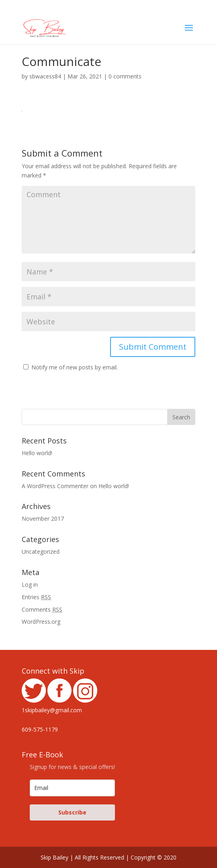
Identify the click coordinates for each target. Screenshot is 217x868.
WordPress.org (41, 622)
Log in (30, 585)
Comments (42, 609)
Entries (36, 597)
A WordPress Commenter (55, 486)
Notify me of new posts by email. (75, 367)
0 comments (125, 76)
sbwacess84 (45, 76)
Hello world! (37, 453)
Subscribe (72, 812)
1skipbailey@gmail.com (52, 710)
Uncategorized (41, 552)
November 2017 (43, 519)
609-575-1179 (40, 729)
